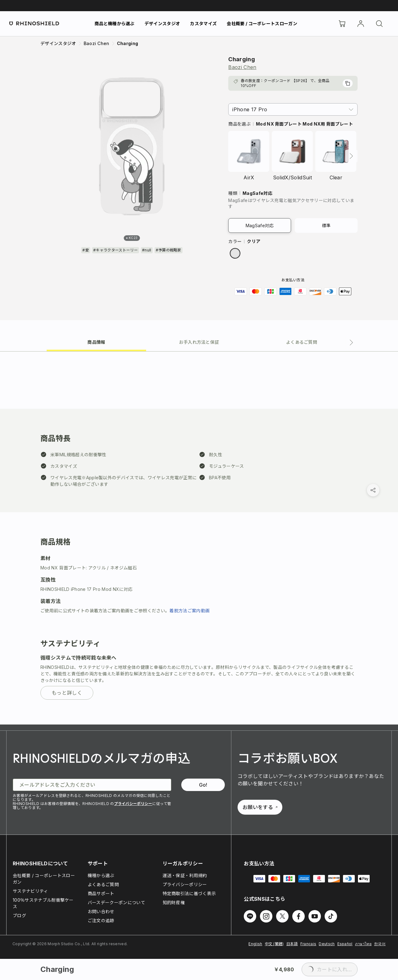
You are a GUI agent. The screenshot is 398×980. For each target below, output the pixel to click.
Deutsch (327, 944)
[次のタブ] (351, 343)
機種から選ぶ (101, 875)
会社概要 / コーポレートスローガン (262, 23)
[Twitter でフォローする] (282, 916)
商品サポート (101, 893)
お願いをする (260, 807)
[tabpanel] (199, 538)
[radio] (235, 253)
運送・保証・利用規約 (185, 875)
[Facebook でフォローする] (298, 916)
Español (345, 944)
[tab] (96, 342)
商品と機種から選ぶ (115, 23)
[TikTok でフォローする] (331, 916)
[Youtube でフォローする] (315, 916)
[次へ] (351, 156)
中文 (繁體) (274, 944)
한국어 (380, 944)
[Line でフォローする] (250, 916)
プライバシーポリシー (133, 804)
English (255, 944)
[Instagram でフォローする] (266, 916)
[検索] (379, 24)
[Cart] (342, 24)
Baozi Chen (242, 67)
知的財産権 (174, 902)
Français (308, 944)
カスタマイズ (203, 23)
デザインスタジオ (162, 23)
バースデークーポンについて (116, 902)
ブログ (19, 916)
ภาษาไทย (363, 944)
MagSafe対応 (260, 225)
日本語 (292, 944)
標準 (326, 225)
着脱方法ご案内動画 (190, 611)
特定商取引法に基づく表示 (189, 893)
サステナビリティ (30, 891)
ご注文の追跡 (101, 920)
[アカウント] (361, 24)
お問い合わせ (101, 911)
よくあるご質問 (103, 884)
